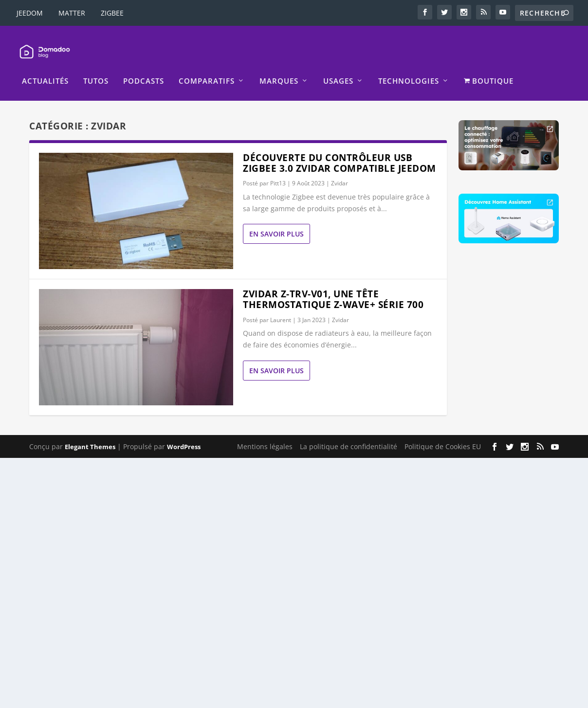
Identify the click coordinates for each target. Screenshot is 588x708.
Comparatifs (207, 69)
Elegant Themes (90, 434)
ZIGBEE (112, 13)
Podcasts (144, 69)
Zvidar (340, 171)
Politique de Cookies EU (443, 434)
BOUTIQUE (489, 69)
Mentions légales (265, 434)
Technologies (409, 69)
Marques (279, 69)
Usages (338, 69)
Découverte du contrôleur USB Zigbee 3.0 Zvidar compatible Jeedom (340, 150)
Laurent (281, 307)
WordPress (184, 434)
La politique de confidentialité (349, 434)
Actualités (45, 69)
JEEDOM (30, 13)
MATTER (72, 13)
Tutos (96, 69)
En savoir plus (276, 222)
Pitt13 (278, 171)
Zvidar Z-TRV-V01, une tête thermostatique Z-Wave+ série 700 (333, 287)
